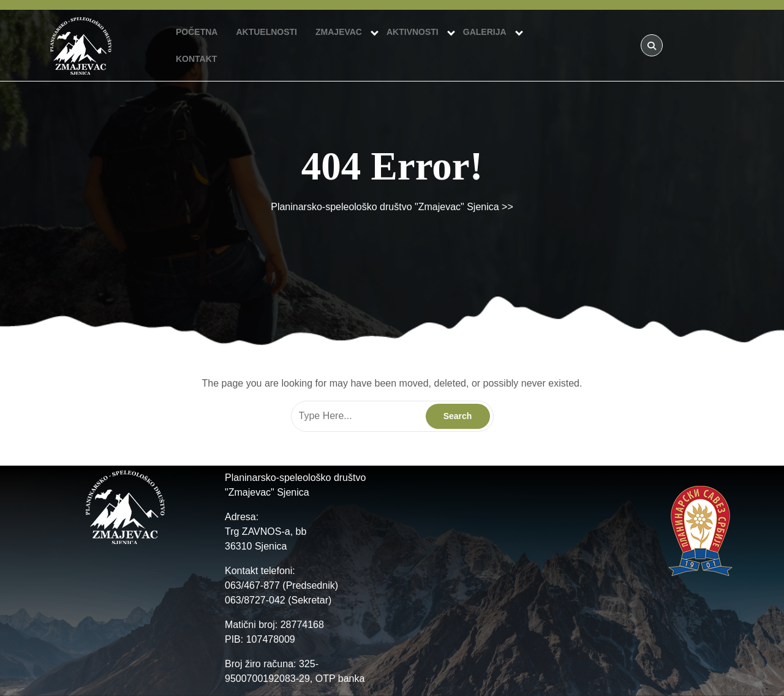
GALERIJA (485, 32)
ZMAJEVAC (339, 32)
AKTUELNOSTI (266, 32)
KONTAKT (196, 59)
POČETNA (197, 32)
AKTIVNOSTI (413, 32)
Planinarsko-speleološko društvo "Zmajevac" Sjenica (385, 207)
